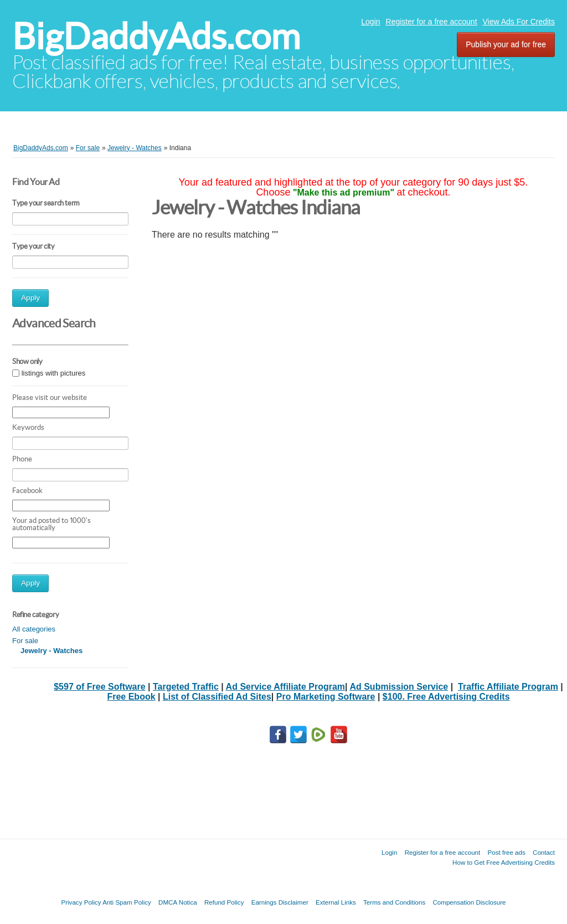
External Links (336, 902)
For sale (25, 641)
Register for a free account (432, 22)
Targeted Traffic (186, 687)
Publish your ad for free (506, 44)
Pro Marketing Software (326, 697)
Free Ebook (131, 697)
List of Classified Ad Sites (217, 697)
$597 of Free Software (99, 687)
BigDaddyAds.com (156, 36)
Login (370, 22)
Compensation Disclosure (469, 902)
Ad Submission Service (399, 687)
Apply (30, 298)
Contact (544, 852)
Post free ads (506, 852)
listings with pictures (54, 373)
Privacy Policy (81, 902)
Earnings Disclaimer (280, 902)
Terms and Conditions (394, 902)
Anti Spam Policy (127, 902)
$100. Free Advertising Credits (446, 697)
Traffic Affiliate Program (508, 687)
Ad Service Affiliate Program (285, 687)
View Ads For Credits (519, 22)
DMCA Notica (178, 902)
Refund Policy (224, 902)
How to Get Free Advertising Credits (504, 862)
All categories (34, 629)
